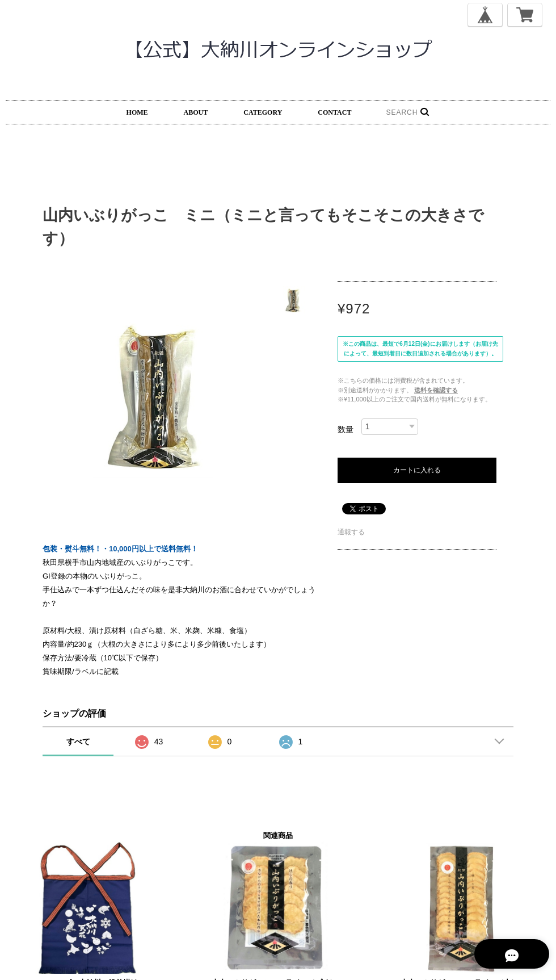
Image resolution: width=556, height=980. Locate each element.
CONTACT (334, 112)
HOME (137, 112)
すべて (78, 742)
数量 (346, 429)
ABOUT (196, 112)
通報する (351, 532)
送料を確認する (436, 390)
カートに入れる (417, 470)
